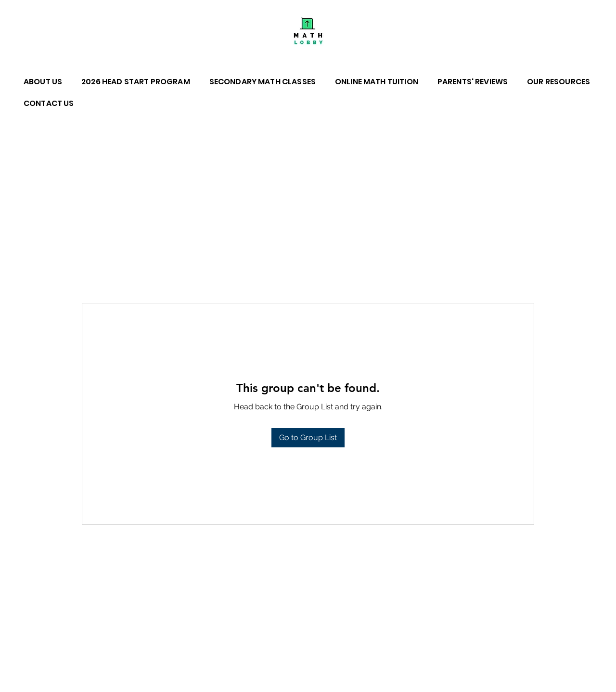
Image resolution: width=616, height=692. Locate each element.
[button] (48, 82)
